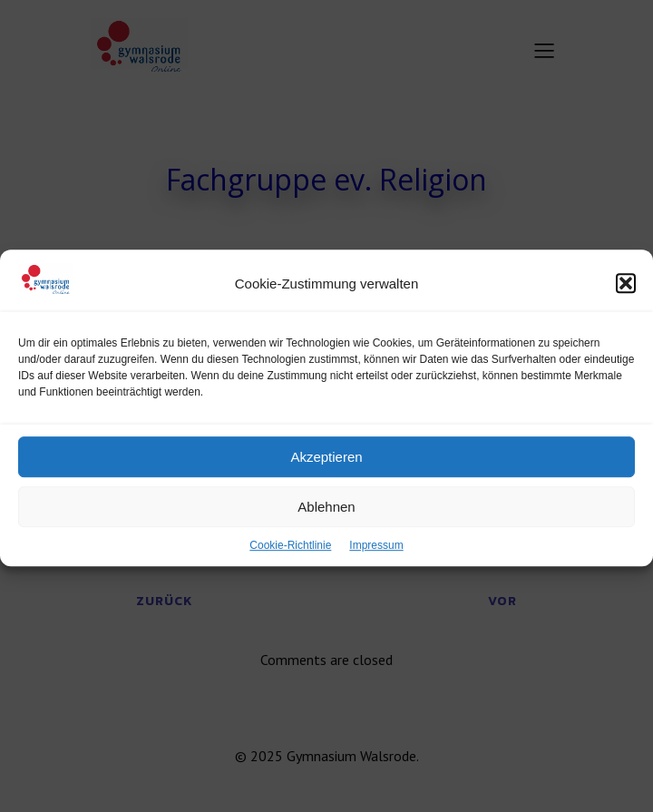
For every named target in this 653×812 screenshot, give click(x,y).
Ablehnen (326, 521)
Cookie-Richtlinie (290, 560)
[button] (626, 298)
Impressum (376, 560)
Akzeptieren (326, 471)
